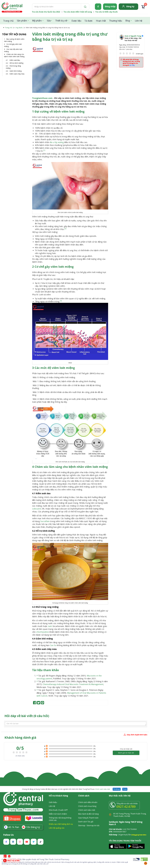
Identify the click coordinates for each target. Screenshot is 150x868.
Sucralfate (45, 521)
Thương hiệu (116, 21)
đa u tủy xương (57, 142)
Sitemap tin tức (93, 825)
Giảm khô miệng (16, 71)
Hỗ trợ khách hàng (58, 796)
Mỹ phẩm (37, 21)
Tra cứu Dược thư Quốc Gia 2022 (46, 12)
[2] (65, 229)
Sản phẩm (22, 21)
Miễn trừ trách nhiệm (58, 814)
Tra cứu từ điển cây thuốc (107, 12)
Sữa (49, 21)
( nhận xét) (20, 756)
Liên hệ (139, 21)
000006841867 (118, 832)
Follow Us (8, 835)
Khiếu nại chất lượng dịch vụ (61, 824)
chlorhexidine (42, 632)
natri (50, 626)
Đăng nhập (110, 6)
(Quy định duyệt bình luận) (137, 735)
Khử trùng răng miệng (13, 67)
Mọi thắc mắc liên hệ (120, 796)
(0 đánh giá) (140, 54)
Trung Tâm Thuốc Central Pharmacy (54, 859)
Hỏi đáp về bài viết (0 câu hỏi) (27, 716)
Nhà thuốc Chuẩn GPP (58, 810)
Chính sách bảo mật (102, 789)
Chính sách (84, 796)
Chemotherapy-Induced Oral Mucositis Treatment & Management (73, 684)
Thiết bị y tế (61, 21)
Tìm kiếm (32, 3)
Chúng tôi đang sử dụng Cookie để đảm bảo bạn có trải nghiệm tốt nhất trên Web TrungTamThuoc (66, 789)
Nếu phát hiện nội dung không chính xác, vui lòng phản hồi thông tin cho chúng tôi (131, 62)
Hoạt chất (101, 21)
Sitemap (82, 825)
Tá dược (89, 21)
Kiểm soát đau (15, 60)
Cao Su (53, 645)
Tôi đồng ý (117, 789)
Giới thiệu (53, 802)
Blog (128, 21)
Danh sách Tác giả (86, 822)
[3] (61, 301)
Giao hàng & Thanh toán (88, 818)
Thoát (125, 789)
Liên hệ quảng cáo (57, 828)
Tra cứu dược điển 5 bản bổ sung (78, 12)
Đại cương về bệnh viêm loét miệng (14, 40)
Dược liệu (76, 21)
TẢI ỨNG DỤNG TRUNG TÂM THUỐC (125, 841)
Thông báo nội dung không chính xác (60, 819)
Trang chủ (8, 21)
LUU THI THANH (123, 829)
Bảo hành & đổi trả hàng (88, 814)
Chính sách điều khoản (88, 802)
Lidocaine (37, 509)
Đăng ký (130, 6)
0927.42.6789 (126, 806)
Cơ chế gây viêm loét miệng (13, 45)
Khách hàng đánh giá (20, 737)
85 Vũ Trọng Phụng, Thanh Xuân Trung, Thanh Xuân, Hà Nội (130, 815)
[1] (44, 150)
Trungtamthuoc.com (42, 98)
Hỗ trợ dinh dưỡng (16, 63)
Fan (12, 827)
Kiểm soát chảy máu (17, 74)
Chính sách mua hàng (87, 806)
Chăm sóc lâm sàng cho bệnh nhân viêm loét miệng (14, 55)
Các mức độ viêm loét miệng (13, 50)
